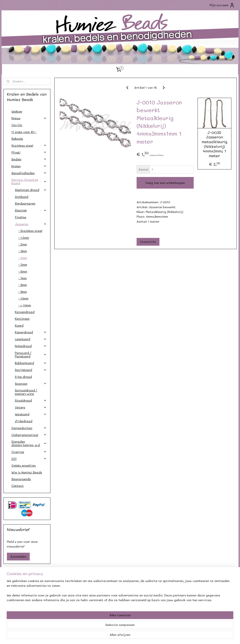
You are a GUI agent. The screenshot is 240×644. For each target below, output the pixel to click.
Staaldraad (31, 400)
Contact (18, 486)
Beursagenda (21, 479)
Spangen (31, 384)
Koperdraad (31, 332)
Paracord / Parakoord (31, 354)
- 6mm (23, 271)
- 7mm (23, 278)
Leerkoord (31, 339)
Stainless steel (29, 145)
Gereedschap (29, 428)
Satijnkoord (31, 370)
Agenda (73, 589)
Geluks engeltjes (24, 465)
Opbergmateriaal (29, 435)
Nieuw (29, 118)
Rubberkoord (31, 363)
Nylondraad (31, 346)
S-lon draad (23, 377)
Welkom (17, 111)
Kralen (29, 166)
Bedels (29, 159)
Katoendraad (25, 312)
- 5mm (23, 265)
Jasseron (31, 224)
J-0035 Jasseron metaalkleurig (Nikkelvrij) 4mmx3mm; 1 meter (214, 144)
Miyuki (29, 152)
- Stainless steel (30, 231)
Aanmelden (18, 556)
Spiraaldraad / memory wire (26, 392)
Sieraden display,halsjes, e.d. (29, 443)
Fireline (21, 217)
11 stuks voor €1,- (24, 132)
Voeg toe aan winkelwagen (165, 183)
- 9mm (23, 292)
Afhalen (73, 594)
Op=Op (17, 125)
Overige (29, 452)
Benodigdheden (29, 173)
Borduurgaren (25, 203)
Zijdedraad (24, 421)
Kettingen (22, 319)
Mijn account (222, 5)
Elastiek (31, 210)
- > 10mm (25, 305)
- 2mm (23, 244)
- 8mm (23, 285)
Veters (31, 407)
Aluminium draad (31, 190)
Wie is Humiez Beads (27, 472)
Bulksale (17, 139)
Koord (19, 325)
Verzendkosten (25, 594)
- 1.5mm (24, 238)
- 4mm (23, 258)
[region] (92, 627)
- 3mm (23, 251)
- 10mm (23, 298)
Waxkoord (31, 414)
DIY (29, 459)
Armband (22, 197)
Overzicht (148, 242)
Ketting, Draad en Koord (29, 181)
